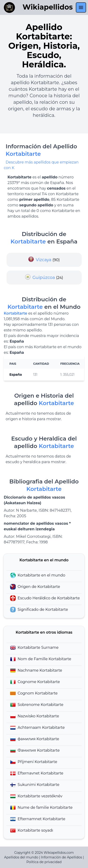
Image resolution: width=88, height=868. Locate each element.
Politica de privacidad (44, 862)
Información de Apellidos (61, 857)
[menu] (81, 7)
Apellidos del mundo (21, 857)
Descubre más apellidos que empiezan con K (41, 165)
